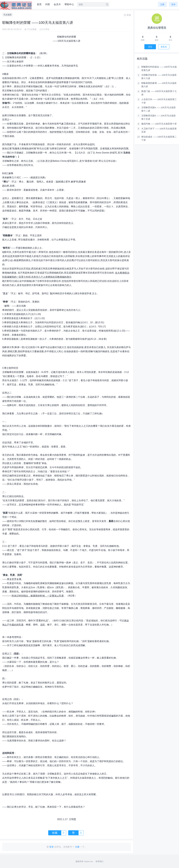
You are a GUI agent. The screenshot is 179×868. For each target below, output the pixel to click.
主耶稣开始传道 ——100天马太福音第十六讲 (159, 77)
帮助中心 (69, 4)
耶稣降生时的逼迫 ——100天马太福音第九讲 (159, 68)
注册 (162, 4)
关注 (150, 47)
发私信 (164, 47)
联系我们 (100, 861)
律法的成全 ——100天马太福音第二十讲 (159, 138)
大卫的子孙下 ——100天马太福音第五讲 (159, 130)
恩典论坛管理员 (157, 28)
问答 (48, 4)
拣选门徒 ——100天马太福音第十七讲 (159, 93)
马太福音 (8, 15)
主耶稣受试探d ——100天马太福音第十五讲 (159, 117)
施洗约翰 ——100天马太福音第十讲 (159, 124)
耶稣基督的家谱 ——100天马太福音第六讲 (159, 85)
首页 (39, 4)
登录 (173, 4)
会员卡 (57, 4)
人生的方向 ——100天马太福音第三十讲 (159, 101)
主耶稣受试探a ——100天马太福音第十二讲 (159, 109)
